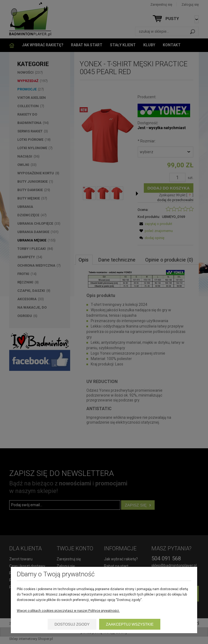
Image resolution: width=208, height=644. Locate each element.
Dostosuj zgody (72, 624)
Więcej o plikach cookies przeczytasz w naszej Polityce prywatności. (68, 611)
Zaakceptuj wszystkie (130, 624)
